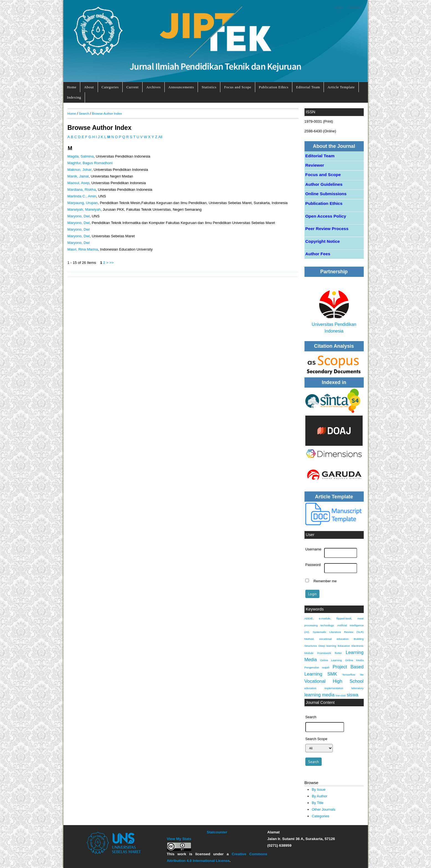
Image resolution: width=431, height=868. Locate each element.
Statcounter (217, 832)
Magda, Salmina (81, 156)
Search (84, 113)
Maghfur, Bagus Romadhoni (90, 163)
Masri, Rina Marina (83, 249)
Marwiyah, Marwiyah (84, 209)
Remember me (325, 581)
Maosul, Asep (78, 183)
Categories (110, 87)
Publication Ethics (274, 87)
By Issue (319, 790)
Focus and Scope (238, 87)
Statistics (209, 87)
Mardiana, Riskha (82, 190)
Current (132, 87)
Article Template (341, 87)
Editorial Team (308, 87)
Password (313, 565)
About (89, 87)
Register (355, 8)
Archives (153, 87)
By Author (320, 796)
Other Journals (323, 809)
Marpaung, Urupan (83, 203)
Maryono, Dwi (79, 216)
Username (313, 549)
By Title (318, 803)
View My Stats (179, 839)
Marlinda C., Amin (82, 196)
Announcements (181, 87)
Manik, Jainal (78, 176)
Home (72, 87)
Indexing (74, 97)
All (160, 137)
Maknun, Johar (80, 170)
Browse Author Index (107, 113)
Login (338, 8)
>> (111, 263)
